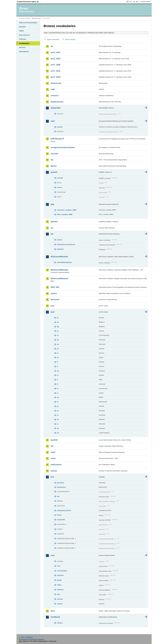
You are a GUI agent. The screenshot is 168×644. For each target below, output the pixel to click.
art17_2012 (56, 71)
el (58, 353)
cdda (53, 89)
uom (53, 555)
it (58, 380)
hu (58, 371)
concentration (62, 571)
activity (60, 127)
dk (58, 344)
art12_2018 (56, 59)
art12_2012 (56, 52)
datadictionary (57, 102)
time (59, 594)
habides (54, 222)
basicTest (61, 483)
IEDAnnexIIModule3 (59, 270)
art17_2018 (56, 77)
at (58, 318)
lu (58, 389)
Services (22, 47)
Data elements (25, 35)
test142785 (61, 520)
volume (60, 604)
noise (53, 458)
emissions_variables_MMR (67, 210)
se (58, 419)
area (59, 566)
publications (56, 465)
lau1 (53, 306)
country (60, 623)
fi (58, 362)
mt (58, 397)
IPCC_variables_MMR (65, 214)
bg (58, 327)
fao (52, 160)
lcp (52, 446)
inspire (54, 293)
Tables (22, 31)
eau (58, 496)
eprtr (53, 121)
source (60, 187)
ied (52, 234)
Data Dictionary (37, 18)
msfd (53, 452)
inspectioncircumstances (66, 244)
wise (53, 611)
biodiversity (56, 83)
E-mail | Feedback (26, 637)
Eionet (28, 18)
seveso (54, 471)
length (59, 580)
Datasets (22, 27)
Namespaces (24, 52)
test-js (59, 515)
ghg (52, 204)
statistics (60, 590)
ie (58, 375)
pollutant (60, 249)
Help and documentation (28, 23)
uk (58, 433)
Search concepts (70, 39)
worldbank (55, 617)
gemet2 (54, 172)
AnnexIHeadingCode (64, 262)
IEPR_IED (55, 287)
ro (58, 415)
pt (58, 411)
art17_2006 (56, 65)
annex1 (60, 240)
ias (52, 228)
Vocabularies (24, 43)
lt (58, 384)
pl (58, 406)
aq (52, 46)
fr (58, 366)
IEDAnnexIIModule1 (59, 257)
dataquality (56, 108)
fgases (54, 166)
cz (58, 335)
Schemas (23, 39)
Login (130, 2)
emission (60, 575)
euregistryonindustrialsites (63, 147)
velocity (60, 599)
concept (60, 178)
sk (58, 428)
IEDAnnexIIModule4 (59, 279)
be (58, 322)
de (58, 340)
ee (58, 349)
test (52, 477)
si (58, 424)
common (55, 96)
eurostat (54, 154)
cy (58, 331)
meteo (59, 585)
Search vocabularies (53, 39)
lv (58, 393)
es (58, 357)
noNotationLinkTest (64, 511)
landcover (55, 300)
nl (58, 402)
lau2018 (54, 440)
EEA (29, 2)
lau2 (53, 312)
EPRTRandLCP (57, 139)
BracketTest (61, 487)
